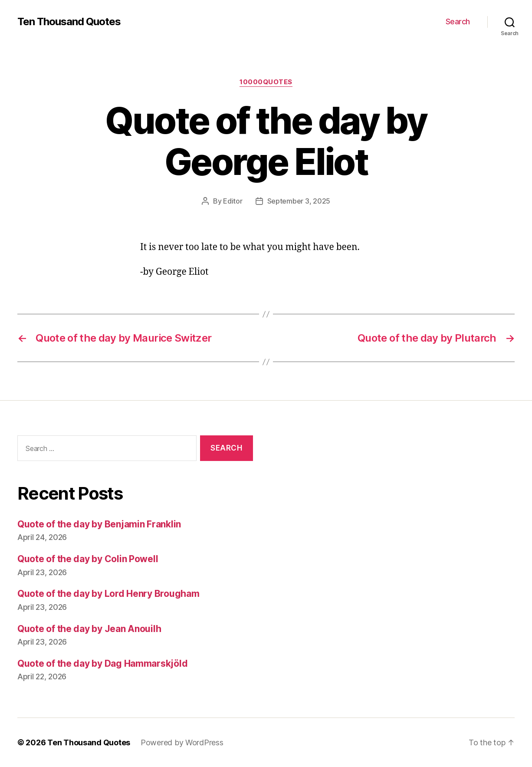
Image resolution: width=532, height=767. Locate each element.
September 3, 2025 (299, 201)
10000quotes (266, 82)
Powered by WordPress (182, 742)
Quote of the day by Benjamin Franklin (99, 524)
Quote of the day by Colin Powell (88, 559)
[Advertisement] (397, 523)
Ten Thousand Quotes (69, 22)
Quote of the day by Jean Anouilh (89, 629)
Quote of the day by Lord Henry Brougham (108, 594)
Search (458, 21)
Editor (233, 201)
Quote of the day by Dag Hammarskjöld (102, 663)
